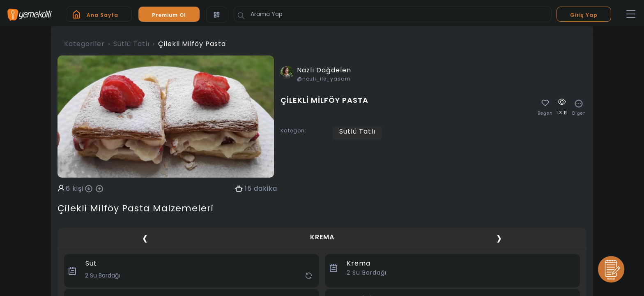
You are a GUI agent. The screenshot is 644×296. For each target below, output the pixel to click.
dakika (266, 189)
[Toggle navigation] (631, 14)
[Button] (241, 16)
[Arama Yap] (393, 14)
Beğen (545, 113)
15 (248, 189)
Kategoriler (84, 44)
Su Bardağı (367, 273)
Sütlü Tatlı (131, 44)
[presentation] (145, 238)
